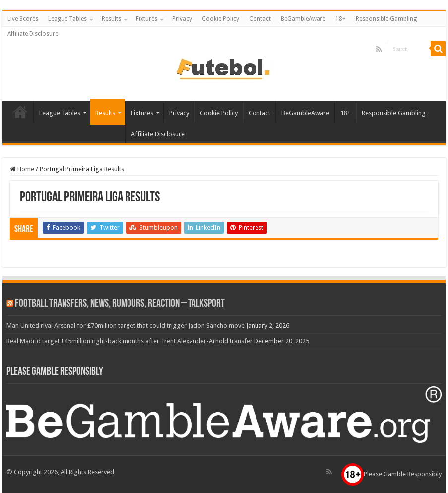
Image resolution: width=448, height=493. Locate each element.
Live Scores (23, 19)
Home (22, 169)
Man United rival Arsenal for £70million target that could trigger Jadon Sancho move (126, 325)
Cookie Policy (221, 19)
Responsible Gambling (386, 19)
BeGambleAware (303, 19)
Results (111, 19)
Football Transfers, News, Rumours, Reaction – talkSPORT (120, 304)
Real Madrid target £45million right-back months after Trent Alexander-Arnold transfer (129, 341)
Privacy (182, 19)
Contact (260, 19)
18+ (341, 19)
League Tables (67, 19)
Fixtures (147, 19)
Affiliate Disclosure (33, 34)
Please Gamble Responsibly (391, 474)
